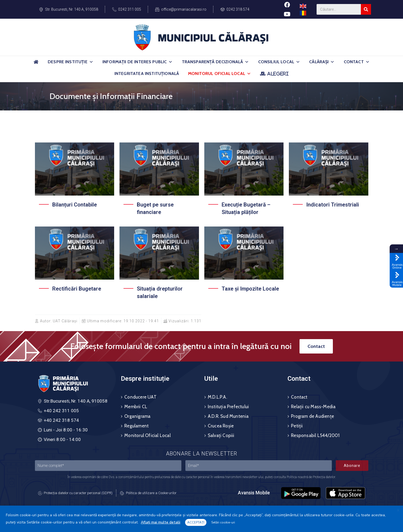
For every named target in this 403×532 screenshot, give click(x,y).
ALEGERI (278, 74)
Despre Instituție (71, 62)
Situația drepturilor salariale (160, 292)
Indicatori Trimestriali (333, 205)
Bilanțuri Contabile (75, 205)
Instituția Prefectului (228, 407)
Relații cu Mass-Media (313, 407)
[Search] (366, 9)
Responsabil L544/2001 (315, 435)
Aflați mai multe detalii (161, 522)
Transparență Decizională (216, 62)
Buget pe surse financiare (155, 208)
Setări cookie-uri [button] (223, 522)
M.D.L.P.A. (217, 397)
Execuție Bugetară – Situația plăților (246, 208)
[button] (91, 62)
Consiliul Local (279, 62)
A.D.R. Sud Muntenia (228, 416)
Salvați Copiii (221, 435)
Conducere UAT (140, 397)
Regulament (136, 426)
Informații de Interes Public (138, 62)
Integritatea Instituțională (147, 74)
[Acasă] (36, 64)
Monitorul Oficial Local (220, 74)
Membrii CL (136, 407)
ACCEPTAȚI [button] (196, 522)
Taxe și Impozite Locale (250, 289)
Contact (357, 62)
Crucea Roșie (221, 426)
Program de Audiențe (312, 416)
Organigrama (137, 416)
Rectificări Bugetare (77, 289)
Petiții (297, 426)
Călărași (322, 62)
